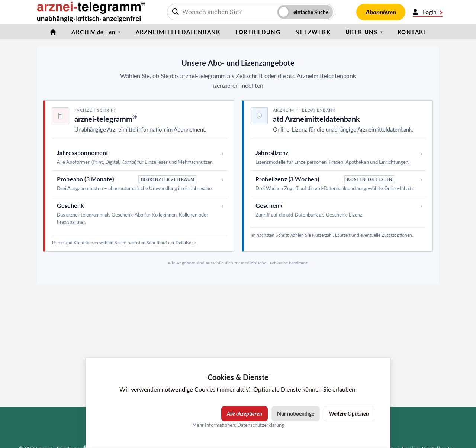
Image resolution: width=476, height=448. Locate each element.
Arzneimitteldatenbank (178, 32)
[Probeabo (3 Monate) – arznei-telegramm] (140, 184)
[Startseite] (53, 32)
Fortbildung (258, 32)
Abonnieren (381, 12)
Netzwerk (313, 32)
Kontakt (412, 32)
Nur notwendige (296, 414)
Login (428, 12)
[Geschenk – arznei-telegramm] (140, 213)
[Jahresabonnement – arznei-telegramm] (140, 157)
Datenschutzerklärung (261, 425)
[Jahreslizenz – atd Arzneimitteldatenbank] (338, 157)
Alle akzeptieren (245, 414)
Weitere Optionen (349, 414)
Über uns (361, 32)
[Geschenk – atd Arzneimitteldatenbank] (338, 210)
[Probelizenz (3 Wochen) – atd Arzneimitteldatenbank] (338, 184)
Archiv (93, 32)
